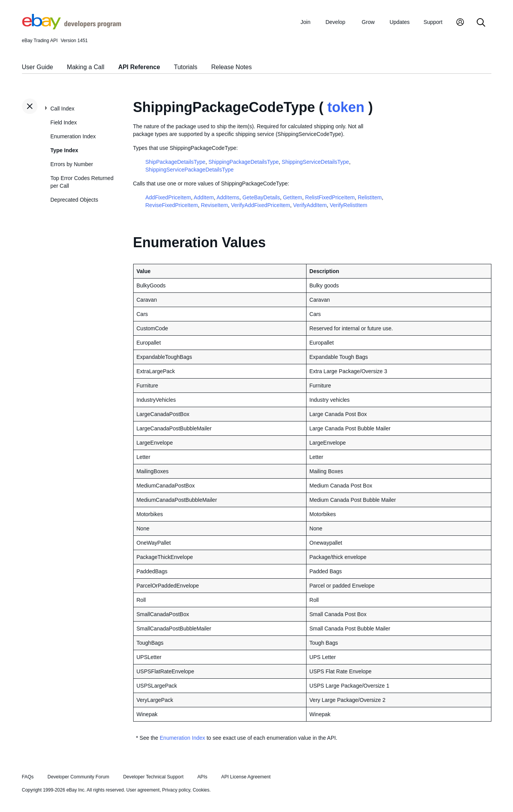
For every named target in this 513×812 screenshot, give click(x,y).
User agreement (143, 790)
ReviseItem (214, 205)
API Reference (139, 67)
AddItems (228, 197)
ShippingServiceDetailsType (315, 162)
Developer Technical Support (153, 777)
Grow (368, 22)
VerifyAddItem (310, 205)
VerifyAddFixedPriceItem (260, 205)
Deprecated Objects (74, 200)
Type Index (64, 150)
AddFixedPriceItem (168, 197)
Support (433, 22)
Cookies (201, 790)
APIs (202, 777)
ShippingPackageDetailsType (244, 162)
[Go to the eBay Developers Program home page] (72, 27)
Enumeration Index (73, 136)
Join (306, 22)
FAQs (28, 777)
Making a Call (85, 67)
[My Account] (460, 23)
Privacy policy (176, 790)
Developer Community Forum (78, 777)
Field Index (64, 122)
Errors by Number (72, 164)
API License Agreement (246, 777)
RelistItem (370, 197)
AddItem (204, 197)
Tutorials (186, 67)
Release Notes (231, 67)
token (346, 107)
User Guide (38, 67)
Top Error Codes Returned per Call (82, 182)
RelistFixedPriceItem (330, 197)
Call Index (63, 109)
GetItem (293, 197)
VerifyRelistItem (348, 205)
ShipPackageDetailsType (176, 162)
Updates (400, 22)
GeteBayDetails (261, 197)
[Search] (481, 23)
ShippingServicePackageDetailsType (190, 170)
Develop (335, 22)
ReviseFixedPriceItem (172, 205)
